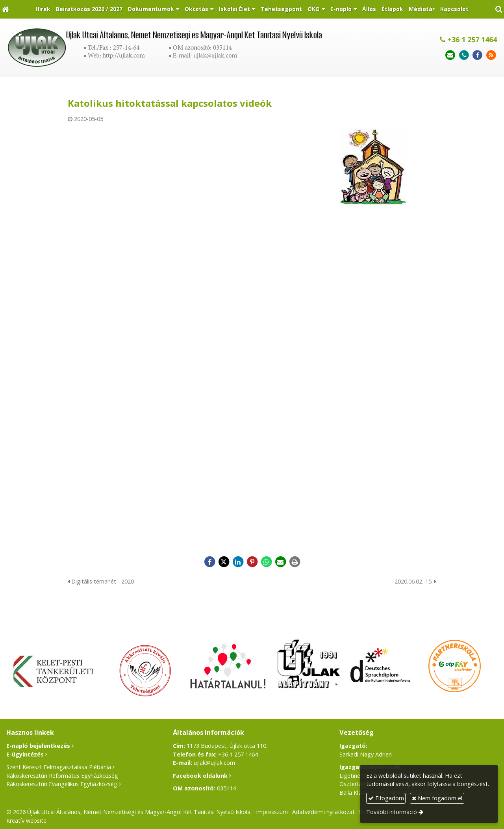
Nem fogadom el (437, 798)
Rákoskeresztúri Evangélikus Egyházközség (62, 784)
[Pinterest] (252, 562)
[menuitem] (43, 9)
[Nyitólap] (5, 9)
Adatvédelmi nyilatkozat (323, 812)
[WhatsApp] (266, 562)
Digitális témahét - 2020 (101, 581)
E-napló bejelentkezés (38, 746)
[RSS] (491, 55)
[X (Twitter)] (224, 562)
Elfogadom (386, 798)
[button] (499, 9)
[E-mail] (450, 55)
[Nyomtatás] (295, 562)
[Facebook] (477, 55)
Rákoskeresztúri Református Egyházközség (62, 776)
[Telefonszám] (464, 55)
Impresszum (272, 812)
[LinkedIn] (238, 562)
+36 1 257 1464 (468, 39)
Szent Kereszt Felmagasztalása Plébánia (59, 767)
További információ (392, 812)
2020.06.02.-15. (415, 581)
